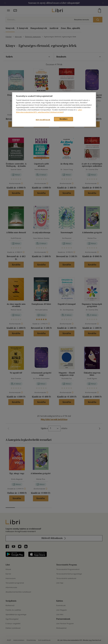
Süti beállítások (43, 120)
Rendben (64, 119)
